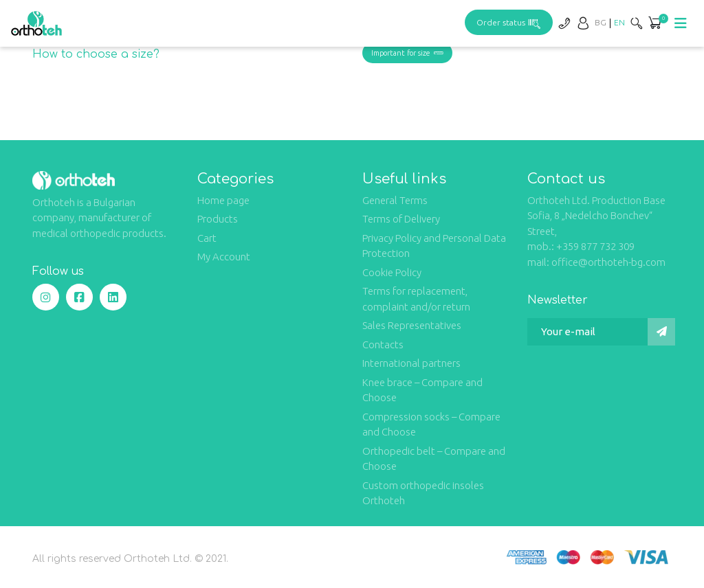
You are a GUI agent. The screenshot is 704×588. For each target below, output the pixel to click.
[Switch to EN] (619, 22)
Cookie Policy (392, 272)
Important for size (407, 53)
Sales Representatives (412, 325)
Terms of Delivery (401, 219)
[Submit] (661, 332)
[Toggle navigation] (681, 23)
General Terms (395, 200)
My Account (224, 257)
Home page (223, 200)
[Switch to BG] (601, 22)
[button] (654, 24)
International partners (411, 363)
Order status (509, 22)
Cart (207, 238)
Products (218, 219)
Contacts (383, 344)
